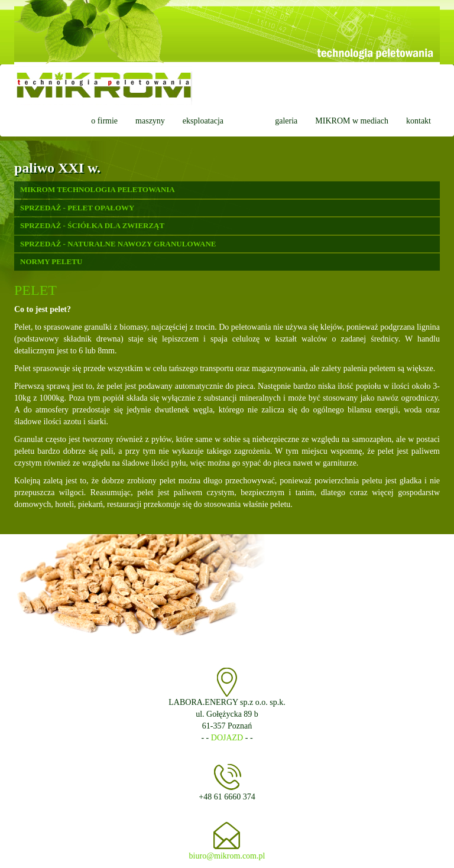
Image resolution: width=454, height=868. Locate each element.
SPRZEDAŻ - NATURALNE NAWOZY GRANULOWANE (118, 244)
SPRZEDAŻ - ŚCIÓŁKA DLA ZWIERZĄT (92, 225)
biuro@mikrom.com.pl (227, 856)
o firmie (104, 121)
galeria (286, 121)
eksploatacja (203, 121)
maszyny (150, 121)
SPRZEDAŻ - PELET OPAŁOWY (77, 208)
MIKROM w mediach (352, 121)
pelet (249, 121)
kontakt (419, 121)
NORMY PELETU (51, 261)
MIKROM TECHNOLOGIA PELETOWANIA (98, 189)
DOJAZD (227, 738)
